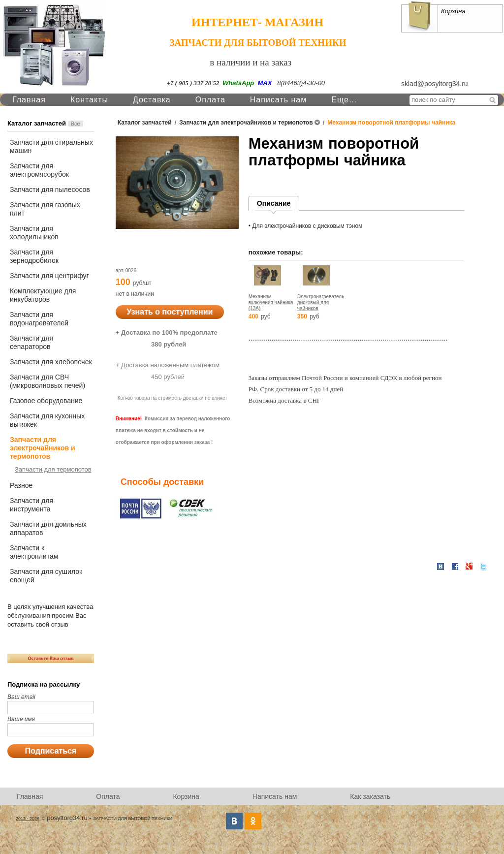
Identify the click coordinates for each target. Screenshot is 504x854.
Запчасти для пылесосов (50, 190)
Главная (29, 100)
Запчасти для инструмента (31, 505)
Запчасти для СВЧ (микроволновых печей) (47, 381)
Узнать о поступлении (170, 312)
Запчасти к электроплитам (34, 552)
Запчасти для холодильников (34, 233)
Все (76, 124)
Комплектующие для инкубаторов (43, 295)
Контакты (89, 100)
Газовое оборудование (46, 401)
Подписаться (51, 751)
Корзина (453, 11)
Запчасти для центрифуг (49, 276)
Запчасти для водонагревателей (39, 319)
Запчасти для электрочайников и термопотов (43, 448)
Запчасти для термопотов (53, 469)
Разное (21, 485)
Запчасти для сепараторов (31, 342)
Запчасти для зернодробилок (34, 256)
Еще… (344, 100)
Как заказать (370, 796)
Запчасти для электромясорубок (39, 170)
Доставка (152, 100)
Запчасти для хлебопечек (51, 362)
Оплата (210, 100)
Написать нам (278, 100)
